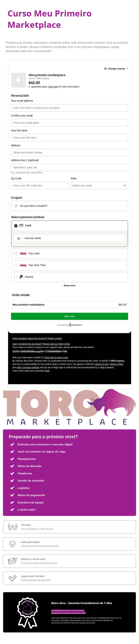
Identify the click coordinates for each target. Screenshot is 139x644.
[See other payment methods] (70, 286)
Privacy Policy (116, 364)
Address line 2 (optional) (25, 160)
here (47, 371)
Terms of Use (101, 364)
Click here (53, 87)
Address (16, 145)
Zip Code (16, 178)
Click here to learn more (56, 358)
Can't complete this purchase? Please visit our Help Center (41, 344)
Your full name (19, 130)
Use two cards (33, 238)
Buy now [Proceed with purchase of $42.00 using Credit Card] (70, 316)
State (74, 178)
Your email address (22, 101)
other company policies (28, 367)
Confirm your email (22, 116)
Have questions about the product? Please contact (37, 338)
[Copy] (40, 351)
